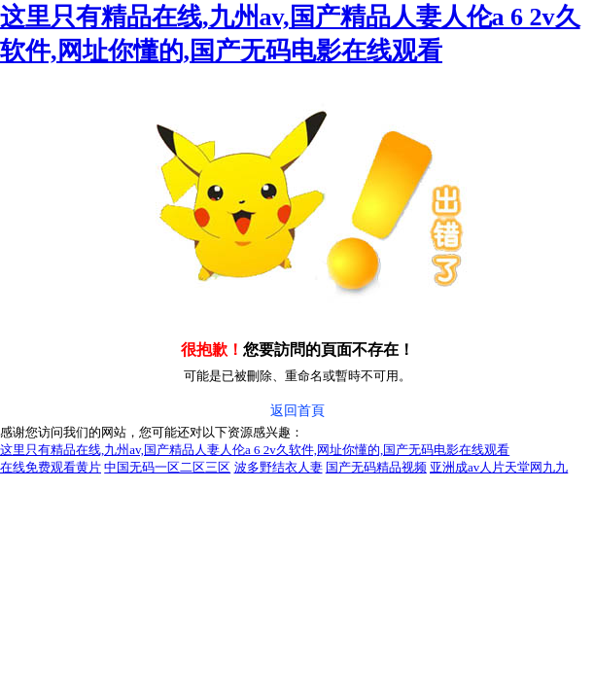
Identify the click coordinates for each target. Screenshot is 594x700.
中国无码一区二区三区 (167, 467)
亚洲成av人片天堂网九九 (499, 467)
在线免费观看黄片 (51, 467)
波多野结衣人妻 (279, 467)
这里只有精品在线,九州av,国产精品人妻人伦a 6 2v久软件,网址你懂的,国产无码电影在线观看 (255, 450)
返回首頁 (297, 411)
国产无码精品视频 (376, 467)
